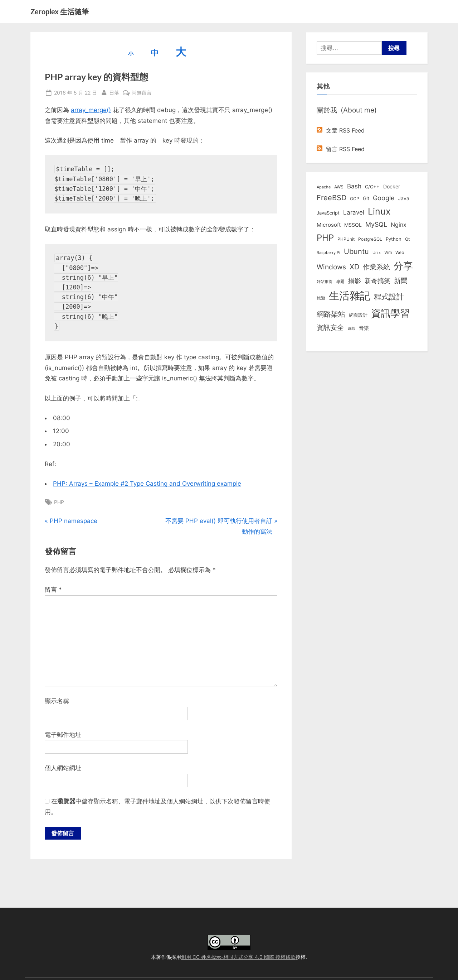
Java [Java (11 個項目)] (404, 198)
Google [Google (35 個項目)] (384, 198)
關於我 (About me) (347, 110)
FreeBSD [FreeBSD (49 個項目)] (332, 198)
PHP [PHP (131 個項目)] (325, 238)
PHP (59, 502)
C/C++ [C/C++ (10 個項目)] (372, 187)
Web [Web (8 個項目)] (400, 252)
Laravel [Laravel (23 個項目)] (354, 212)
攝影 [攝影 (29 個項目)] (355, 281)
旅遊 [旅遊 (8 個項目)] (321, 298)
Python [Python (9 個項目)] (394, 239)
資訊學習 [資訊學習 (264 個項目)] (390, 313)
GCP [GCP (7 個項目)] (355, 199)
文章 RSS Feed (341, 130)
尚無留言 (142, 93)
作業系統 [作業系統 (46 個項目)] (376, 267)
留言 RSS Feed (341, 149)
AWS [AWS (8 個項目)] (339, 187)
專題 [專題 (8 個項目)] (340, 281)
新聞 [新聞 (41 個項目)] (401, 281)
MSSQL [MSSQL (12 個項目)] (353, 225)
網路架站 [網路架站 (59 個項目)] (331, 314)
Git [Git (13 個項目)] (366, 198)
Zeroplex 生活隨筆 (60, 11)
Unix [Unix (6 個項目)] (377, 253)
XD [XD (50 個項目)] (354, 267)
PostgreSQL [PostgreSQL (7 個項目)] (370, 239)
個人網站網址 (63, 768)
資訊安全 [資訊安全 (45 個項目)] (330, 327)
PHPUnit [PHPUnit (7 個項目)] (346, 239)
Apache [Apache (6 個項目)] (324, 187)
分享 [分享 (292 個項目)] (403, 266)
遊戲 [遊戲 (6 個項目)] (351, 328)
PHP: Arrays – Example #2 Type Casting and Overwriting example (147, 484)
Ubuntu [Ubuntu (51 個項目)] (356, 251)
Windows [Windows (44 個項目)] (331, 267)
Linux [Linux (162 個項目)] (379, 211)
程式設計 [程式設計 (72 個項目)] (389, 297)
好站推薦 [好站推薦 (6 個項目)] (325, 282)
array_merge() (91, 110)
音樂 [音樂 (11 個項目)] (364, 328)
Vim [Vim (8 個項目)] (388, 252)
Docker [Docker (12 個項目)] (392, 187)
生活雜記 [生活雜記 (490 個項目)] (350, 296)
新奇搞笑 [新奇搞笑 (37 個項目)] (377, 280)
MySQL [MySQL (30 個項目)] (376, 224)
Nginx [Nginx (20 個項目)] (399, 225)
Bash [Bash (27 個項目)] (354, 186)
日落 (114, 92)
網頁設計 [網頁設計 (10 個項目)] (358, 315)
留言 (53, 590)
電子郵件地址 (63, 735)
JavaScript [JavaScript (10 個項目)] (328, 213)
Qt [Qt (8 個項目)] (407, 239)
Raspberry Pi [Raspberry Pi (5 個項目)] (328, 253)
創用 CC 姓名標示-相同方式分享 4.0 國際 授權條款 (238, 957)
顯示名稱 (57, 701)
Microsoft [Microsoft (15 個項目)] (329, 225)
